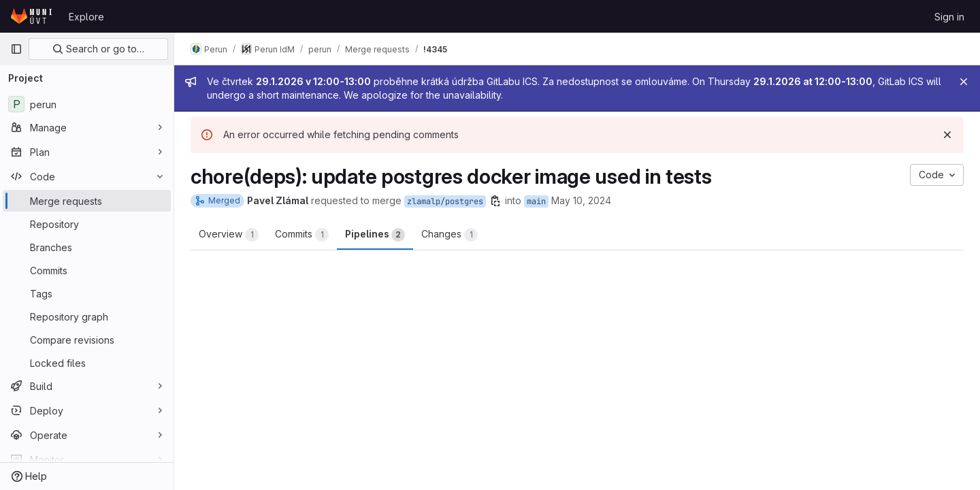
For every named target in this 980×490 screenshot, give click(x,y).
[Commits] (87, 270)
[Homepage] (33, 16)
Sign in (949, 17)
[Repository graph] (87, 316)
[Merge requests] (87, 201)
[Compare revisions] (87, 340)
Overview (229, 235)
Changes (450, 235)
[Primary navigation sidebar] (16, 49)
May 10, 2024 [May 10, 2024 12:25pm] (581, 200)
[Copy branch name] (495, 201)
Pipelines (375, 235)
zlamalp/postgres (445, 201)
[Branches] (87, 247)
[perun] (87, 104)
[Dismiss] (947, 135)
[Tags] (87, 293)
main (536, 201)
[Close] (964, 82)
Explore (86, 17)
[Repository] (87, 224)
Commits (302, 235)
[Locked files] (87, 363)
